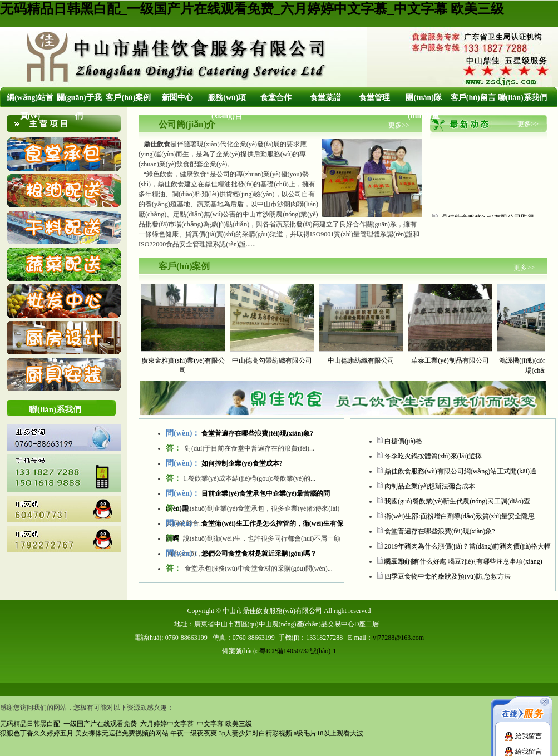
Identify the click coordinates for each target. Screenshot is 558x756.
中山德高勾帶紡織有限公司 (272, 360)
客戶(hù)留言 (473, 98)
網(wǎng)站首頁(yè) (30, 107)
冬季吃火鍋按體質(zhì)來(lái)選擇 (433, 456)
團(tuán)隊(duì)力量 (424, 107)
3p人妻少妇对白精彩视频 (255, 733)
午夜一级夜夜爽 (194, 733)
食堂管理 (374, 98)
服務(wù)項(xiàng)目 (227, 107)
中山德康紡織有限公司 (361, 360)
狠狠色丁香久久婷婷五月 (37, 733)
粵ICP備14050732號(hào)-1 (298, 651)
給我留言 (523, 736)
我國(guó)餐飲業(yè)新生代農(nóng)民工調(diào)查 (457, 501)
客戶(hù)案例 (128, 98)
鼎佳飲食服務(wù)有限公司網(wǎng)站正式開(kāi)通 (460, 471)
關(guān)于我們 (79, 107)
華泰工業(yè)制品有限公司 (450, 360)
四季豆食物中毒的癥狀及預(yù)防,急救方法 (448, 576)
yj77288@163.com (398, 638)
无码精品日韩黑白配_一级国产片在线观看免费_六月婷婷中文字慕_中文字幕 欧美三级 (252, 9)
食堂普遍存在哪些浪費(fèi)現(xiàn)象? (440, 531)
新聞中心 (177, 98)
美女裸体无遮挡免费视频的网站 (122, 733)
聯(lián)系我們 (522, 98)
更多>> (399, 125)
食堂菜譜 (325, 98)
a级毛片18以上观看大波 (329, 733)
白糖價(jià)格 (403, 441)
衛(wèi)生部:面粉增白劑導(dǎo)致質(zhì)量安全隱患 (460, 516)
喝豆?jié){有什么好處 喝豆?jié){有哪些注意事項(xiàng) (463, 561)
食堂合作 (276, 98)
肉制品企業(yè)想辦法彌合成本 (430, 486)
